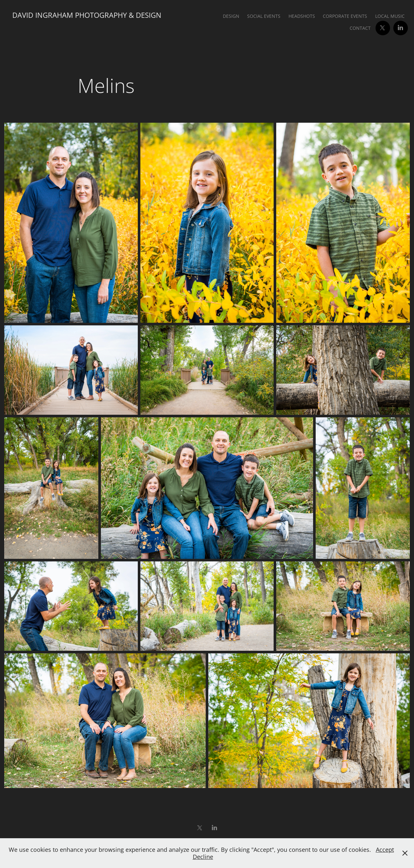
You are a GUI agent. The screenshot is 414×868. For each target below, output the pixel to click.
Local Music (390, 16)
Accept (385, 850)
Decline (203, 857)
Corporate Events (345, 16)
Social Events (264, 16)
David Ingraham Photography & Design (87, 15)
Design (231, 16)
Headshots (302, 16)
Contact (360, 28)
